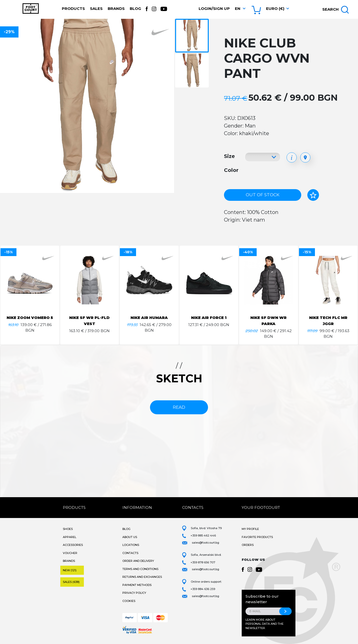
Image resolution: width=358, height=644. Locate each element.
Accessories (73, 545)
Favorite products (257, 537)
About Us (130, 537)
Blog (135, 8)
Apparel (70, 537)
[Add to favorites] (313, 195)
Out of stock (263, 195)
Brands (116, 8)
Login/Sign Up (214, 8)
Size (229, 156)
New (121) (70, 570)
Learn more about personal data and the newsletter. (265, 624)
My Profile (250, 529)
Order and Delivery (138, 561)
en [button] (238, 8)
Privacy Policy (134, 593)
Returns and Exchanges (142, 577)
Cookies (129, 601)
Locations (131, 545)
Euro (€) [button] (275, 8)
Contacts (130, 553)
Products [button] (73, 8)
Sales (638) (71, 582)
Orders (248, 545)
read (179, 407)
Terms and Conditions (140, 569)
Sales (96, 8)
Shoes (68, 529)
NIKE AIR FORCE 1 (209, 318)
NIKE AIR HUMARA (149, 318)
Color (231, 170)
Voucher (70, 553)
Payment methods (137, 585)
